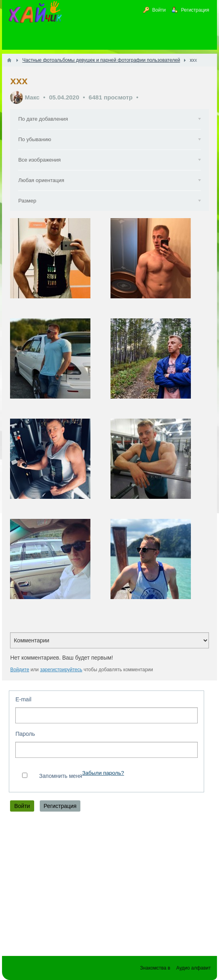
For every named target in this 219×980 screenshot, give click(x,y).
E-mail (23, 699)
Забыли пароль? (103, 773)
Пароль (25, 734)
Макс (32, 97)
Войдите (19, 670)
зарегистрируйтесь (61, 670)
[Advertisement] (109, 886)
